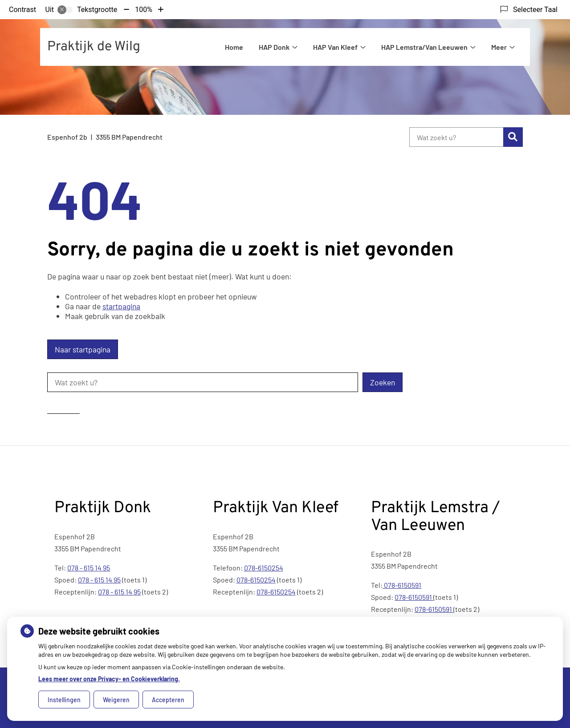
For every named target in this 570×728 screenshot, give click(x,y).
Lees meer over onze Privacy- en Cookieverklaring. (109, 679)
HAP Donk (274, 47)
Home (234, 47)
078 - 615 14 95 (89, 568)
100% (144, 10)
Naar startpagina (83, 349)
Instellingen (64, 700)
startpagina (121, 306)
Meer (499, 47)
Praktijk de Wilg (94, 47)
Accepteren (168, 700)
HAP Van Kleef (335, 47)
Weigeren (116, 700)
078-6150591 (402, 585)
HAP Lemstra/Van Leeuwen (424, 47)
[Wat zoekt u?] (456, 137)
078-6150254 (264, 568)
